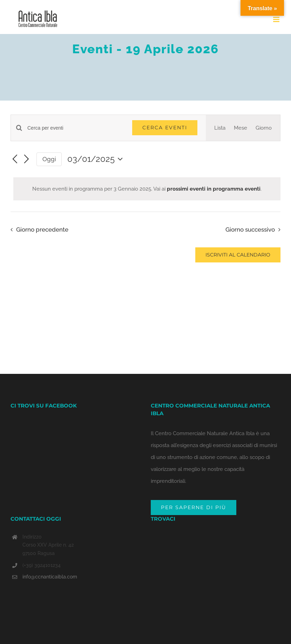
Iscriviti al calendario (238, 255)
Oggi (49, 159)
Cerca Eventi (165, 128)
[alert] (147, 189)
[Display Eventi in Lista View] (220, 128)
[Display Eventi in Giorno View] (264, 128)
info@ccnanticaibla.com (50, 577)
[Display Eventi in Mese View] (241, 128)
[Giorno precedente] (15, 159)
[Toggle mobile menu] (277, 19)
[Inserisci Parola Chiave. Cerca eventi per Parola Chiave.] (76, 128)
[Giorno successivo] (27, 159)
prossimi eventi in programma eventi (214, 189)
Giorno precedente (42, 229)
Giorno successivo (250, 229)
